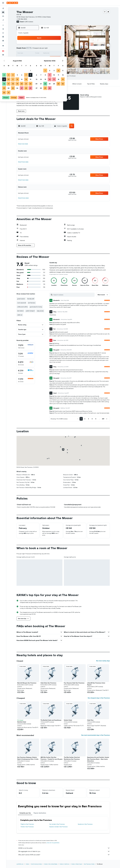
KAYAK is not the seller (64, 848)
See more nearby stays (103, 661)
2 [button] (31, 49)
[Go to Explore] (3, 29)
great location (21, 299)
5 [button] (44, 49)
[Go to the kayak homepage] (12, 3)
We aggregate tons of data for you (64, 851)
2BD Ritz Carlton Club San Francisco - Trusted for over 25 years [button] (52, 758)
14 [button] (53, 53)
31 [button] (35, 67)
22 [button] (57, 58)
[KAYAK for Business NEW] (3, 41)
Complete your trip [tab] (25, 813)
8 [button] (57, 49)
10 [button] (35, 53)
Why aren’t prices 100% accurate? (64, 855)
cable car (20, 315)
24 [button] (35, 62)
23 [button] (31, 62)
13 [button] (48, 53)
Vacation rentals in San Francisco (58, 827)
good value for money (36, 307)
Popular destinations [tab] (40, 813)
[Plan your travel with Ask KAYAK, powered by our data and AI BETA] (3, 25)
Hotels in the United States (51, 864)
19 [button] (44, 58)
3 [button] (35, 49)
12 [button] (44, 53)
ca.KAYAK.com (20, 864)
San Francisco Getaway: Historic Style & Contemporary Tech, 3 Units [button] (28, 758)
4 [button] (39, 49)
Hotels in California (64, 864)
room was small (22, 303)
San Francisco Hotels (89, 864)
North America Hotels (37, 864)
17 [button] (35, 58)
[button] (3, 3)
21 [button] (53, 58)
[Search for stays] (3, 12)
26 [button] (44, 62)
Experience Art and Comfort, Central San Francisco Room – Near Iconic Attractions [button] (98, 759)
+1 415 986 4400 (22, 19)
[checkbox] (26, 346)
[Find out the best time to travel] (3, 37)
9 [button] (31, 53)
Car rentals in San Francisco (57, 824)
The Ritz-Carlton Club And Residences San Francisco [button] (72, 758)
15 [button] (57, 53)
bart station (20, 311)
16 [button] (31, 58)
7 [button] (53, 49)
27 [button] (48, 62)
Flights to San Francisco (27, 824)
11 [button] (39, 53)
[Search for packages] (3, 20)
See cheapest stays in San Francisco (99, 698)
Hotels (27, 864)
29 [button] (57, 62)
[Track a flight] (3, 33)
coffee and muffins (22, 307)
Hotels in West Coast (77, 864)
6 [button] (48, 49)
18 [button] (39, 58)
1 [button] (57, 45)
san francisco (32, 303)
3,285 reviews (29, 22)
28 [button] (53, 62)
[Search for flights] (3, 8)
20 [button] (48, 58)
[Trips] (3, 46)
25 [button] (39, 62)
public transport (30, 311)
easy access (40, 311)
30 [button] (31, 67)
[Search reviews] (74, 295)
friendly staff (31, 299)
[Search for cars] (3, 16)
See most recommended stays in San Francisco (96, 735)
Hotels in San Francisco (27, 827)
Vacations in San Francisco (85, 824)
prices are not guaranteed (53, 843)
